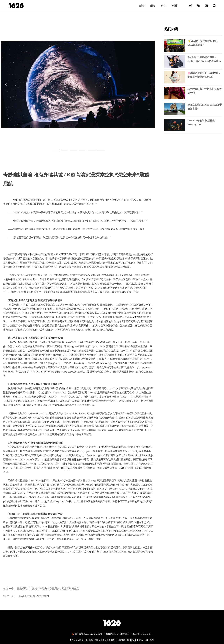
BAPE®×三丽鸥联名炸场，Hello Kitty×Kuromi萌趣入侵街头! (204, 59)
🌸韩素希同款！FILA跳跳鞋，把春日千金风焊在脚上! (204, 75)
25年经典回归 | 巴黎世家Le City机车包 (204, 91)
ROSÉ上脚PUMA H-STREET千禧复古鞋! (205, 107)
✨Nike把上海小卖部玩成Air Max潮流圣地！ (203, 43)
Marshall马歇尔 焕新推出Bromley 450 (201, 123)
